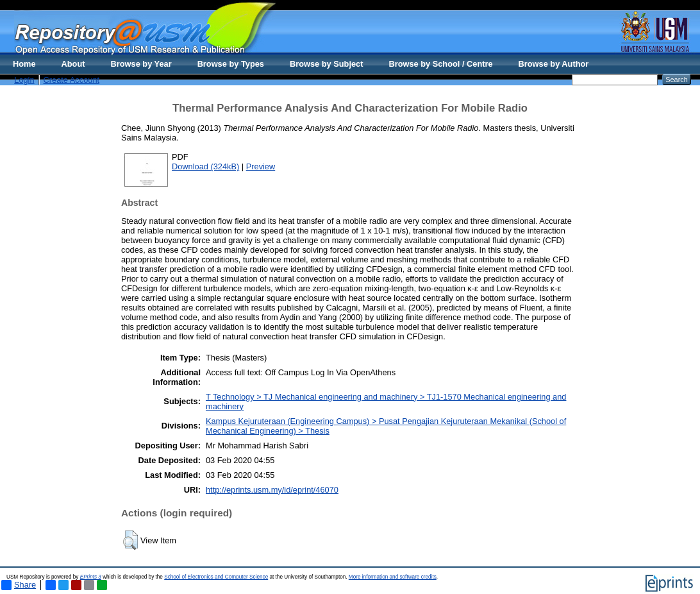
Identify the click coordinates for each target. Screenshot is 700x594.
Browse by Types (231, 64)
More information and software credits (393, 577)
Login (24, 80)
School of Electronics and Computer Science (216, 577)
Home (24, 64)
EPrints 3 (91, 577)
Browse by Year (141, 64)
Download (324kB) (205, 166)
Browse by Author (554, 64)
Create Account (72, 80)
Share (19, 585)
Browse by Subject (327, 64)
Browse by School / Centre (440, 64)
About (73, 64)
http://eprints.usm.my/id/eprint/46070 (272, 490)
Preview (261, 166)
